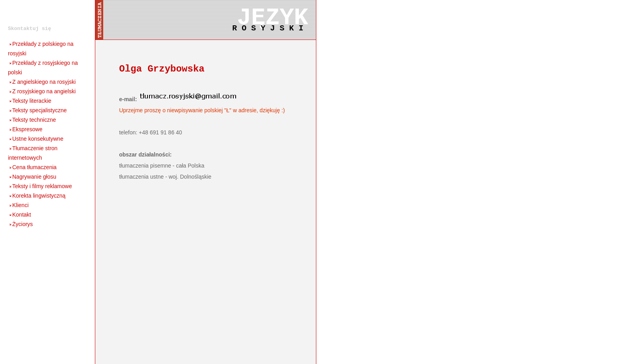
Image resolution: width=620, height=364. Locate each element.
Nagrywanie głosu (32, 177)
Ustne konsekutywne (36, 139)
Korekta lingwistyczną (37, 196)
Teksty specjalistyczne (37, 110)
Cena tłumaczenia (32, 167)
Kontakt (19, 215)
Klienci (18, 205)
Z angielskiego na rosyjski (42, 82)
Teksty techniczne (32, 120)
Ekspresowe (25, 129)
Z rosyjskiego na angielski (42, 91)
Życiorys (20, 224)
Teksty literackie (30, 101)
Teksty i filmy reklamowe (40, 186)
